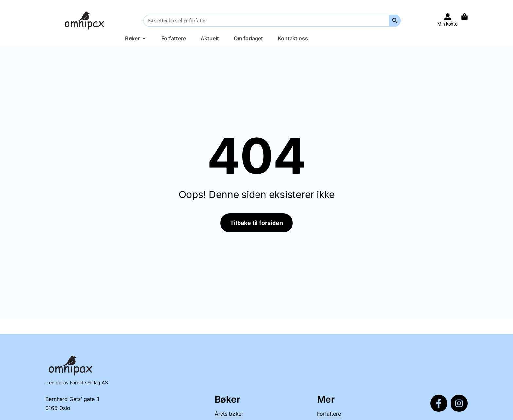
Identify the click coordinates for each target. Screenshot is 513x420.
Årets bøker (229, 414)
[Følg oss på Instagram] (459, 403)
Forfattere (329, 414)
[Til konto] (448, 17)
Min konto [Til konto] (448, 24)
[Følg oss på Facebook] (439, 403)
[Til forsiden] (86, 20)
